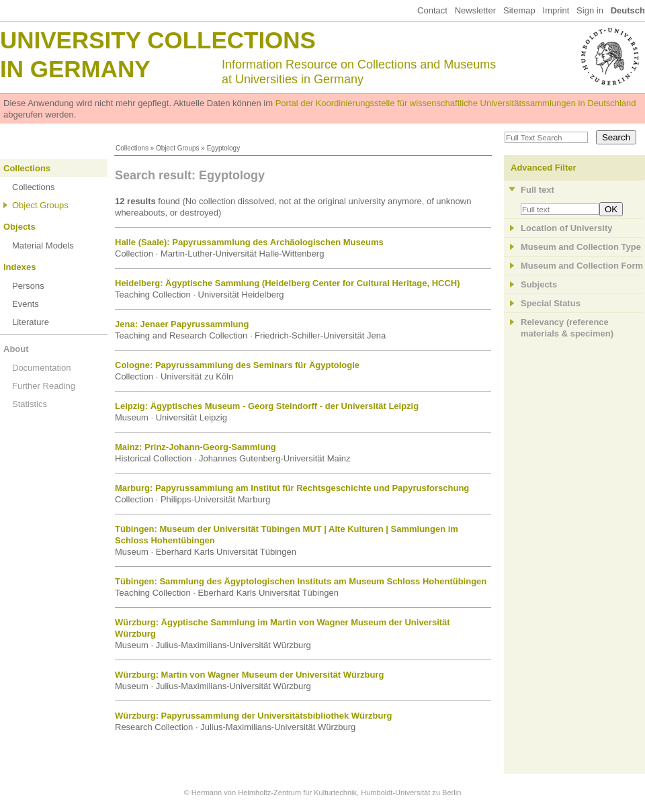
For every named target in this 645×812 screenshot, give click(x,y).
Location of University (567, 228)
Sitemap (519, 10)
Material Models (43, 245)
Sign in (590, 10)
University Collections (158, 40)
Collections (132, 148)
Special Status (551, 303)
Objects (19, 227)
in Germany (75, 69)
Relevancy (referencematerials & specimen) (567, 328)
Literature (31, 322)
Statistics (30, 404)
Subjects (539, 284)
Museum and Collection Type (581, 247)
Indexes (19, 267)
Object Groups (177, 148)
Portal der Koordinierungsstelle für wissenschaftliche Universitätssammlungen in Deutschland (456, 103)
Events (26, 304)
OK (611, 209)
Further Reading (44, 386)
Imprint (556, 10)
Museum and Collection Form (582, 266)
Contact (432, 10)
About (16, 349)
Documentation (41, 368)
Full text (537, 190)
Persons (28, 286)
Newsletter (475, 10)
